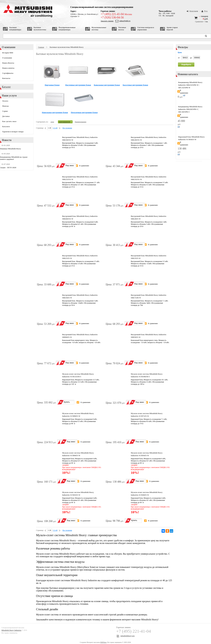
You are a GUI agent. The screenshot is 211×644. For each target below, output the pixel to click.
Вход (206, 11)
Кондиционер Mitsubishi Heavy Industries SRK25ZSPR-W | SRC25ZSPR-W (190, 85)
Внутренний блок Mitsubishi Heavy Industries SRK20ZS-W (149, 218)
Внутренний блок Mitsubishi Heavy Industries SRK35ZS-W (149, 257)
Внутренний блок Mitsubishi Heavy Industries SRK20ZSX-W (149, 139)
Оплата (5, 101)
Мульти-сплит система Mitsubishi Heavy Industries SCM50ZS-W (147, 454)
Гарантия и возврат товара (13, 132)
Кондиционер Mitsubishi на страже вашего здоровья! (14, 158)
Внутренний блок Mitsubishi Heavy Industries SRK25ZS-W (80, 257)
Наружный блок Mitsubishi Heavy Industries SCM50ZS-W (191, 138)
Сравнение (199, 22)
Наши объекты (8, 63)
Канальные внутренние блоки (107, 85)
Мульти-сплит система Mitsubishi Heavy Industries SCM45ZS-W (78, 494)
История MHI (8, 53)
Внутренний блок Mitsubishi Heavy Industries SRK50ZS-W (80, 296)
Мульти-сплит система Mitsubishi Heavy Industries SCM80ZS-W (78, 415)
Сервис (5, 111)
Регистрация (194, 11)
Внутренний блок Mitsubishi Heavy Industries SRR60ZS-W (80, 336)
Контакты (6, 78)
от (179, 58)
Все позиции (67, 128)
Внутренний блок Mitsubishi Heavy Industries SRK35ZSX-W (149, 178)
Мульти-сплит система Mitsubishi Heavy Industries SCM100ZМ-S (147, 375)
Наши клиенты (8, 68)
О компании (7, 58)
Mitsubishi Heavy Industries (11, 630)
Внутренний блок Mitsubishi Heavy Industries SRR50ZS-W (149, 336)
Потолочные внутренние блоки (84, 112)
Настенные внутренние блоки (78, 85)
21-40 (55, 128)
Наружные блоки (52, 85)
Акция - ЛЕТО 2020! (8, 168)
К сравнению (84, 166)
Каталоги (6, 127)
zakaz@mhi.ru (125, 21)
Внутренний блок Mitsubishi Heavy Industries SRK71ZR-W (149, 296)
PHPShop (103, 642)
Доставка (6, 116)
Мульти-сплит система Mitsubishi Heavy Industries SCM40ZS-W (147, 494)
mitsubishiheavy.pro (128, 636)
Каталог (6, 87)
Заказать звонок (107, 21)
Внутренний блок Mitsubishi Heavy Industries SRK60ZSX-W (80, 218)
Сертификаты (8, 73)
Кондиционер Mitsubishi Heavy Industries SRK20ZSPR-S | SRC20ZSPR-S (190, 109)
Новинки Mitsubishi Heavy (11, 149)
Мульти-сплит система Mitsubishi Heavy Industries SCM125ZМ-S (78, 375)
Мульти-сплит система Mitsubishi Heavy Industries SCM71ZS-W (147, 415)
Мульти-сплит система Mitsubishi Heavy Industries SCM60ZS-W (78, 454)
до (191, 58)
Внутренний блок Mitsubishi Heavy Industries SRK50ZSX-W (80, 139)
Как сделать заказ (9, 121)
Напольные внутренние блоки (55, 112)
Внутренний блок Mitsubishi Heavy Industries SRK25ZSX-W (80, 178)
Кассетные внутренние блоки (135, 85)
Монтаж (5, 106)
